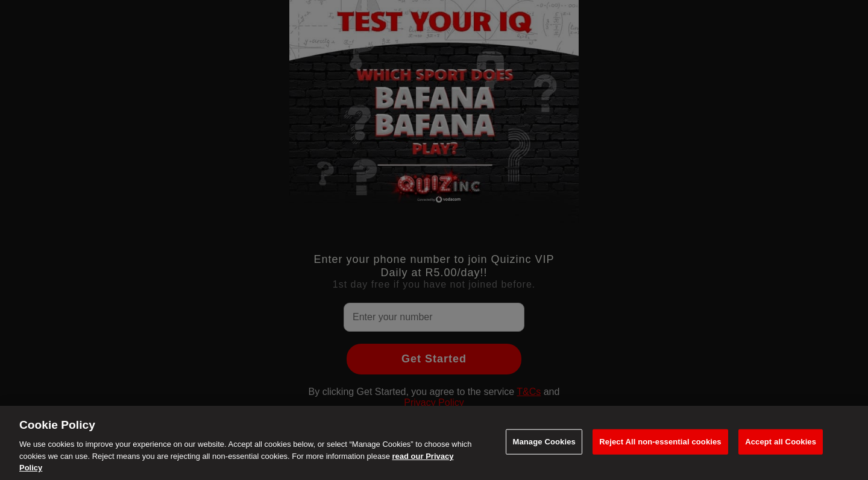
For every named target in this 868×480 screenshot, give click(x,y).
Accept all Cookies (781, 442)
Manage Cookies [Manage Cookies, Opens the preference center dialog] (544, 442)
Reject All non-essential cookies (660, 442)
